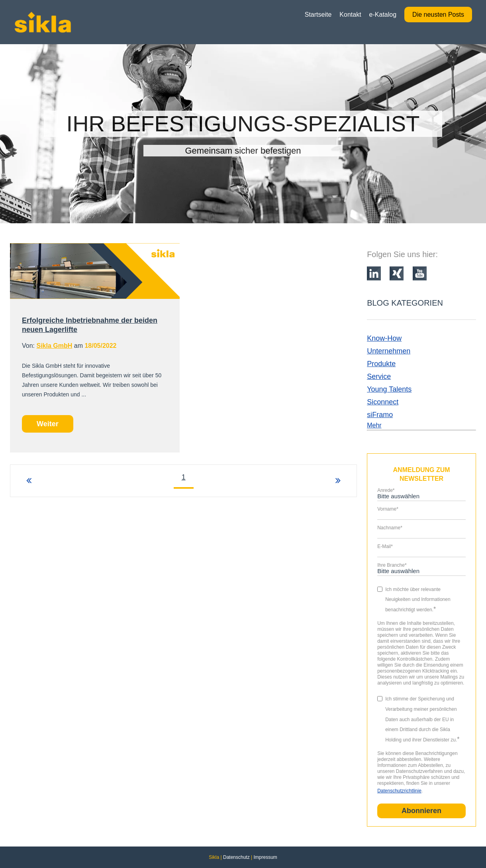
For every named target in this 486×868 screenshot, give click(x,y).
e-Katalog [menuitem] (383, 15)
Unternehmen (389, 351)
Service (379, 376)
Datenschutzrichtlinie (399, 791)
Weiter (48, 424)
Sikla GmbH (54, 346)
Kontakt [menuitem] (350, 15)
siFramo (380, 415)
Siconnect (383, 402)
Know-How (384, 338)
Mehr (374, 425)
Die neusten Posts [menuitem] (438, 15)
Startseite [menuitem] (318, 15)
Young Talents (389, 389)
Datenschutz (236, 857)
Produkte (381, 364)
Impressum (265, 857)
